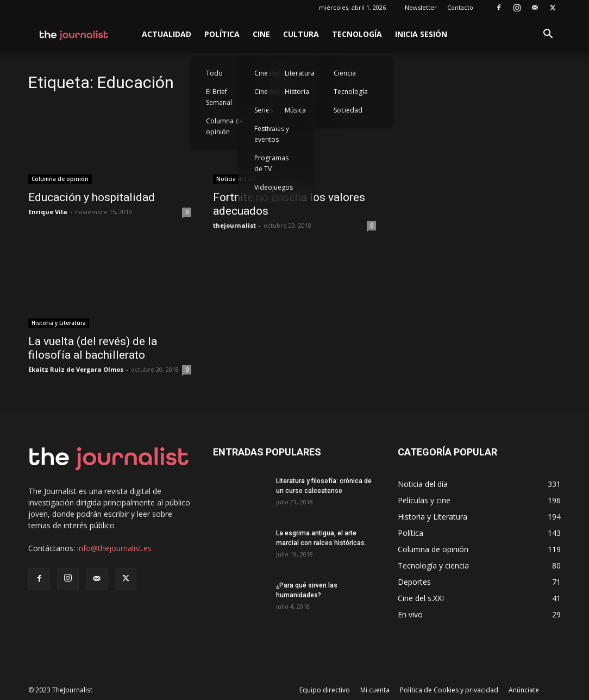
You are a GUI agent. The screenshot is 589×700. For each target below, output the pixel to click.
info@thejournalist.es (114, 548)
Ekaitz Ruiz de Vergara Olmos (76, 369)
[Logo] (74, 34)
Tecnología (357, 34)
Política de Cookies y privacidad (449, 690)
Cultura (301, 34)
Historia (297, 92)
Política (222, 34)
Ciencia (345, 73)
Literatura (300, 73)
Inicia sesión (421, 34)
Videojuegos (274, 187)
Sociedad (348, 110)
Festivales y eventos (272, 134)
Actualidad (167, 34)
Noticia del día (236, 179)
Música (295, 110)
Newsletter (421, 7)
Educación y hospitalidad (92, 197)
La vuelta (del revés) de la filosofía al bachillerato (93, 348)
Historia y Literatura (59, 323)
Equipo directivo (325, 690)
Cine (261, 34)
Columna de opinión (225, 126)
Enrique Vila (48, 212)
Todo (214, 73)
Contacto (460, 7)
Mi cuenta (375, 690)
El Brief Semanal (219, 97)
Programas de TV (271, 163)
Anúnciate (524, 690)
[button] (548, 35)
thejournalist (234, 225)
